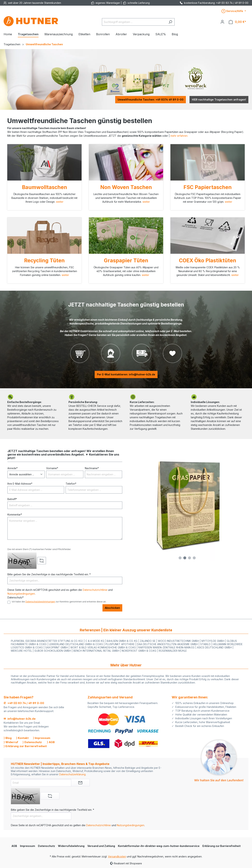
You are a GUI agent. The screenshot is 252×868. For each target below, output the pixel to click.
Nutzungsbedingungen (21, 594)
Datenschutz (47, 846)
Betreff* (12, 499)
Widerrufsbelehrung (71, 846)
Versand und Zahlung (101, 846)
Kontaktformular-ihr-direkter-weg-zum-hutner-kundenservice (159, 846)
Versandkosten (117, 856)
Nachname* (92, 468)
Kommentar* (15, 515)
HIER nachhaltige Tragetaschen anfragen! (219, 100)
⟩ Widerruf (11, 742)
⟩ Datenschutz (32, 742)
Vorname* (52, 468)
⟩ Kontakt (22, 738)
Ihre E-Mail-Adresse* (20, 484)
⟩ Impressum (42, 738)
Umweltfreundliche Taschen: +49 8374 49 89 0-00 (151, 100)
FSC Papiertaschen (208, 187)
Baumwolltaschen (45, 187)
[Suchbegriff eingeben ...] (134, 22)
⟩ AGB (51, 742)
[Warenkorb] (237, 22)
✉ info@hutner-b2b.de (20, 719)
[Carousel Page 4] (194, 558)
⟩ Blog (8, 738)
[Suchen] (170, 22)
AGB (14, 846)
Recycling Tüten (44, 260)
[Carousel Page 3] (189, 558)
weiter (60, 202)
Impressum (28, 846)
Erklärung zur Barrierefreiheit (221, 846)
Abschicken (112, 608)
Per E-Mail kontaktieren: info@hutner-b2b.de (126, 374)
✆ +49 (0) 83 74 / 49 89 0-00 (24, 703)
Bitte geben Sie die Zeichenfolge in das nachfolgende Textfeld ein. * (49, 574)
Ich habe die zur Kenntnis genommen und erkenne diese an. (59, 602)
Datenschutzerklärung (72, 774)
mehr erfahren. (179, 136)
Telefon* (71, 484)
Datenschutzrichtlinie (95, 590)
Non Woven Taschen (126, 187)
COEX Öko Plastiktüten (208, 260)
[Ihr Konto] (222, 22)
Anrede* (13, 468)
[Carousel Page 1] (180, 558)
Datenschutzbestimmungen (40, 602)
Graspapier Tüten (126, 260)
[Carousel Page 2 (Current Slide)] (185, 558)
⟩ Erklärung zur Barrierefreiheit (25, 746)
